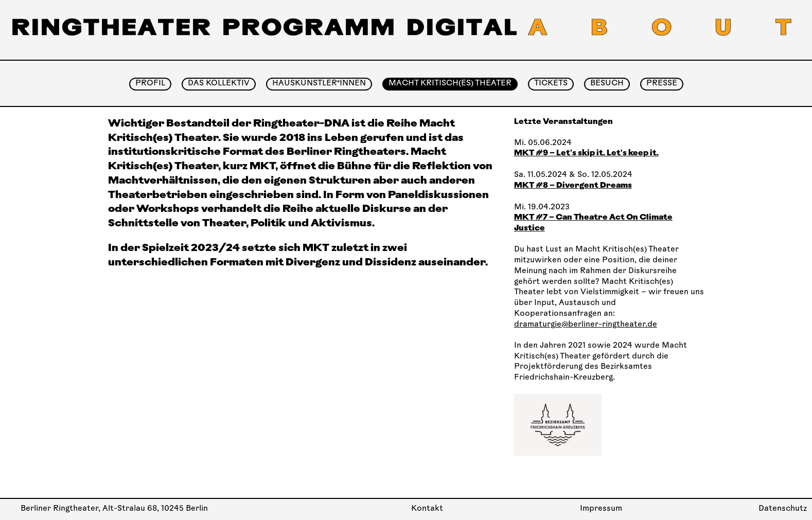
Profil (150, 84)
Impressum (601, 509)
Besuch (607, 84)
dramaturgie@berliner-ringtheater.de (586, 325)
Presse (662, 84)
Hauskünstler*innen (319, 84)
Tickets (551, 84)
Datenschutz (783, 509)
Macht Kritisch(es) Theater (450, 84)
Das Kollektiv (219, 84)
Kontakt (427, 509)
